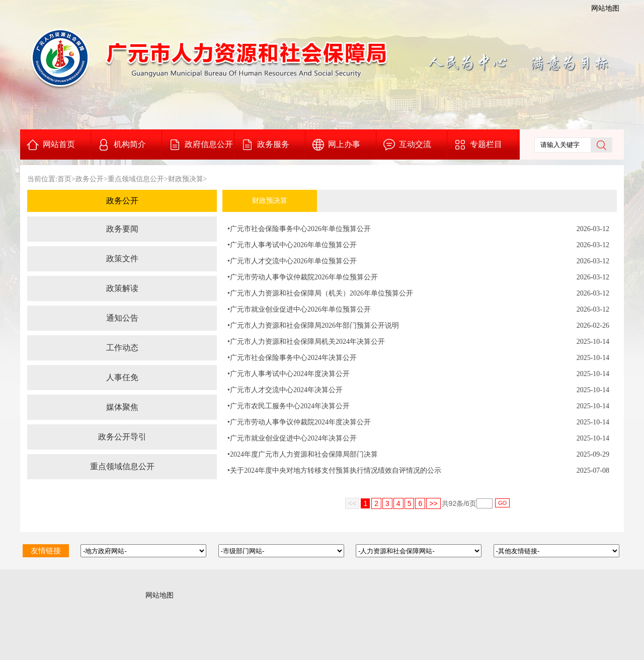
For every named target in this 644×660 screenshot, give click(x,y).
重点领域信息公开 (136, 179)
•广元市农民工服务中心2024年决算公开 (289, 406)
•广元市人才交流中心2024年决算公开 (285, 390)
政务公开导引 (122, 437)
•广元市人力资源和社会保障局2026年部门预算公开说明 (313, 325)
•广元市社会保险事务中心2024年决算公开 (292, 358)
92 (453, 503)
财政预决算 (186, 179)
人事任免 (122, 377)
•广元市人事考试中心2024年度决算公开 (289, 374)
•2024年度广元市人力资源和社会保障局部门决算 (303, 454)
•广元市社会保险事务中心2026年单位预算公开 (299, 229)
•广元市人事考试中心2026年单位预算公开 (292, 245)
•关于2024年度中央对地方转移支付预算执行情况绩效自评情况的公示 (334, 470)
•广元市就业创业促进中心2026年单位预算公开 (299, 309)
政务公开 (90, 179)
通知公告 (122, 318)
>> (433, 503)
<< (352, 503)
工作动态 (122, 348)
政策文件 (122, 259)
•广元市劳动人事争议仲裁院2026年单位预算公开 (303, 277)
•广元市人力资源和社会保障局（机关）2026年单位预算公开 (320, 293)
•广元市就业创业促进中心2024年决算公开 (292, 438)
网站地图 (605, 8)
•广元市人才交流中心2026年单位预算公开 (292, 261)
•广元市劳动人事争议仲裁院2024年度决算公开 (299, 422)
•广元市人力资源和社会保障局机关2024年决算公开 (306, 342)
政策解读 (122, 288)
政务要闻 (122, 229)
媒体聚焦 (122, 407)
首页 (64, 179)
